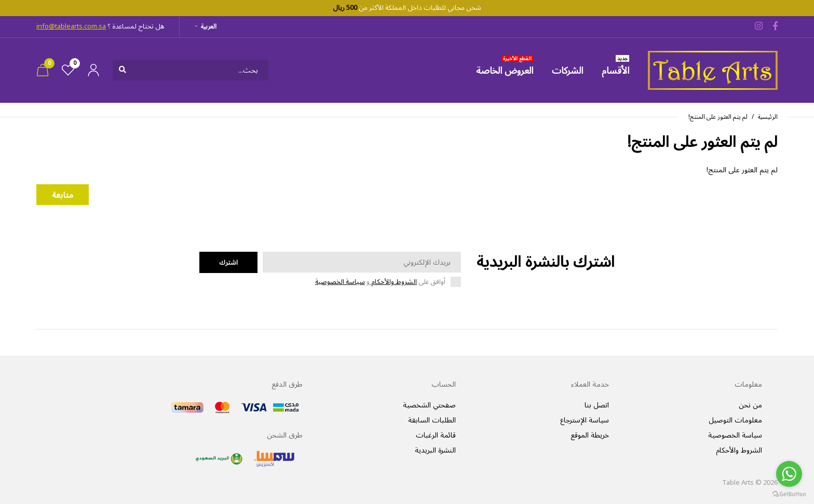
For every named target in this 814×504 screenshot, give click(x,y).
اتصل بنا (597, 405)
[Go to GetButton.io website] (789, 494)
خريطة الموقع (590, 435)
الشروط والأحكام (393, 282)
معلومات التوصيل (735, 420)
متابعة (63, 195)
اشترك (228, 263)
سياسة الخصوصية (340, 282)
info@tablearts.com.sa (71, 26)
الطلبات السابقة (432, 420)
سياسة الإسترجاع (585, 420)
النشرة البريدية (435, 450)
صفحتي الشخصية (429, 405)
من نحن (750, 405)
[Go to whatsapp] (789, 474)
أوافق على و (380, 282)
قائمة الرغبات (436, 435)
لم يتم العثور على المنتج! (718, 117)
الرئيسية (768, 117)
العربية (209, 27)
